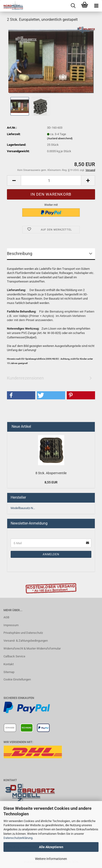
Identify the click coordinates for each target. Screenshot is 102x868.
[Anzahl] (51, 181)
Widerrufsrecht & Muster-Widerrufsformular (32, 648)
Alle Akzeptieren (51, 847)
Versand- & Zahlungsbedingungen (26, 641)
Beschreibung (20, 253)
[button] (14, 181)
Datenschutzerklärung (18, 838)
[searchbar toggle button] (73, 6)
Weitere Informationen (51, 859)
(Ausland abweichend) (60, 138)
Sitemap (9, 672)
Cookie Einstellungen (17, 679)
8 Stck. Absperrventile (51, 473)
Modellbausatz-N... (23, 508)
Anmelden (51, 554)
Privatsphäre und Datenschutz (23, 633)
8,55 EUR (51, 482)
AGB (6, 617)
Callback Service (14, 656)
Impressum (11, 625)
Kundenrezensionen (25, 378)
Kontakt (9, 664)
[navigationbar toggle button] (96, 6)
